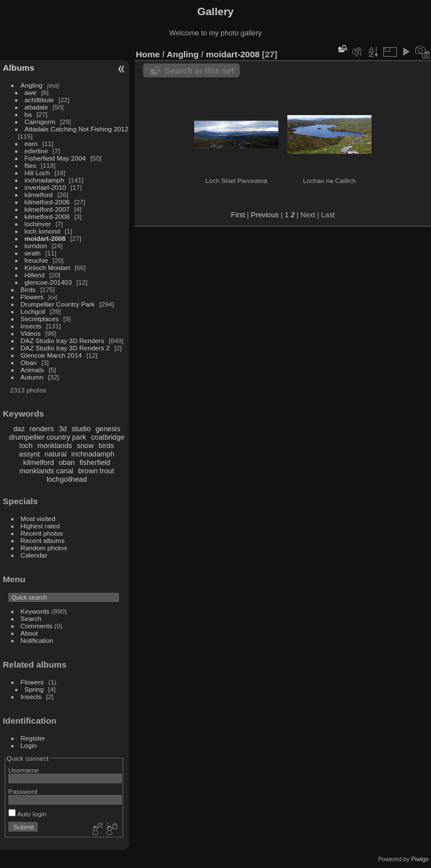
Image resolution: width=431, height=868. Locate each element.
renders (42, 429)
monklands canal (47, 471)
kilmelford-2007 (47, 209)
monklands (55, 446)
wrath (33, 253)
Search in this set (199, 70)
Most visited (38, 518)
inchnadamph (45, 180)
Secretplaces (40, 319)
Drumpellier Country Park (58, 304)
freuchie (36, 260)
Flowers (32, 297)
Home (148, 54)
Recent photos (42, 533)
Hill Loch (37, 173)
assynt (29, 454)
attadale (36, 107)
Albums (19, 68)
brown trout (96, 471)
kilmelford (39, 195)
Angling (32, 85)
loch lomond (42, 231)
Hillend (35, 275)
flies (31, 165)
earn (31, 143)
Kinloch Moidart (47, 268)
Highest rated (40, 526)
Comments (37, 626)
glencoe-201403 (48, 282)
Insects (31, 326)
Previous (265, 215)
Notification (37, 640)
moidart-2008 (45, 238)
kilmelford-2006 (47, 202)
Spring (34, 689)
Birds (28, 289)
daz (19, 429)
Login (29, 745)
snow (85, 446)
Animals (33, 370)
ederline (36, 151)
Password (23, 791)
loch (26, 446)
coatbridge (108, 437)
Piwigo (420, 859)
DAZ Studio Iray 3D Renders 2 (65, 348)
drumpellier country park (47, 437)
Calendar (34, 555)
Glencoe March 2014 (51, 355)
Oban (29, 362)
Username (24, 770)
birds (106, 446)
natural (55, 454)
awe (31, 92)
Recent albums (43, 540)
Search (31, 618)
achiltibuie (39, 100)
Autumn (32, 377)
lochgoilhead (67, 479)
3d (63, 429)
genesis (108, 429)
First (238, 215)
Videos (31, 333)
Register (33, 738)
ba (28, 114)
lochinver (38, 224)
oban (67, 462)
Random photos (44, 548)
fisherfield (95, 462)
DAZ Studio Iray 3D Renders (63, 341)
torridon (36, 246)
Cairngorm (40, 122)
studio (81, 429)
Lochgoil (33, 311)
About (29, 633)
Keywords (35, 611)
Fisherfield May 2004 (55, 158)
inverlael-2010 (45, 187)
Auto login (27, 814)
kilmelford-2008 (47, 216)
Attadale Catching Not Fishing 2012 (77, 129)
